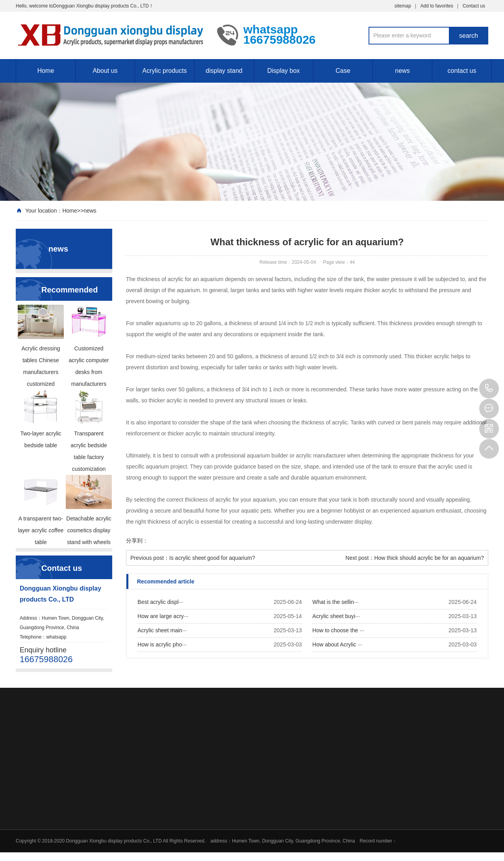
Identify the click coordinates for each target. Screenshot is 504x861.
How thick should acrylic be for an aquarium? (429, 558)
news (402, 71)
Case (343, 71)
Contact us (474, 6)
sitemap (403, 6)
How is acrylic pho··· (162, 644)
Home (46, 71)
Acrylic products (165, 71)
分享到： (137, 541)
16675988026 (489, 389)
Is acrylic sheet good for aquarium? (212, 558)
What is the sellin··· (335, 602)
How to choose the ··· (338, 630)
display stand (224, 71)
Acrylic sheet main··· (162, 630)
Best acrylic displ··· (160, 602)
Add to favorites (437, 6)
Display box (284, 71)
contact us (462, 71)
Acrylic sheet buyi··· (336, 616)
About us (105, 71)
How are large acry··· (163, 616)
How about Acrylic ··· (337, 644)
